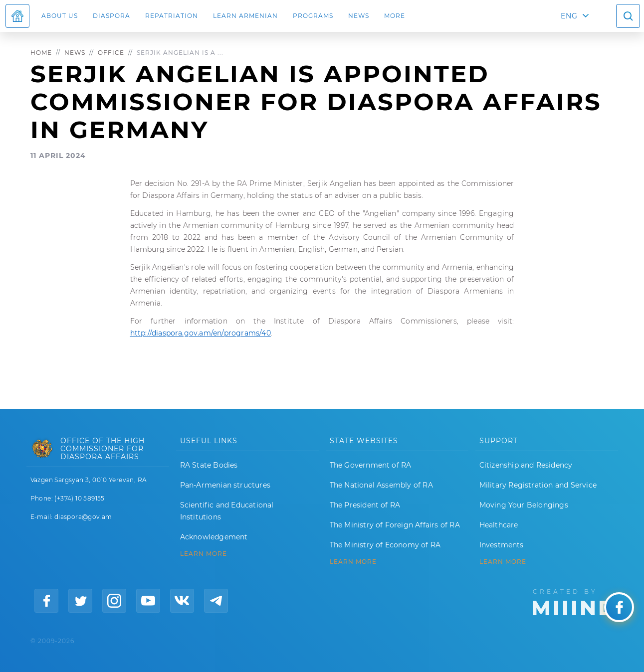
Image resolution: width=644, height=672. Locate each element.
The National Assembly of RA (381, 485)
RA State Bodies (209, 465)
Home (41, 53)
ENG (569, 16)
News (359, 16)
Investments (502, 545)
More (395, 16)
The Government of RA (371, 465)
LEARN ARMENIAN (245, 16)
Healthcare (499, 525)
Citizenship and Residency (526, 465)
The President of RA (365, 505)
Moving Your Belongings (524, 505)
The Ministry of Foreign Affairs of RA (395, 525)
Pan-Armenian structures (225, 485)
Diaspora (111, 16)
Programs (313, 16)
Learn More (503, 562)
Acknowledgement (214, 537)
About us (60, 16)
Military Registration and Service (538, 485)
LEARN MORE (204, 554)
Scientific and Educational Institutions (227, 511)
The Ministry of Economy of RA (385, 545)
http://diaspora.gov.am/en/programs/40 (201, 333)
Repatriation (172, 16)
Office (111, 53)
